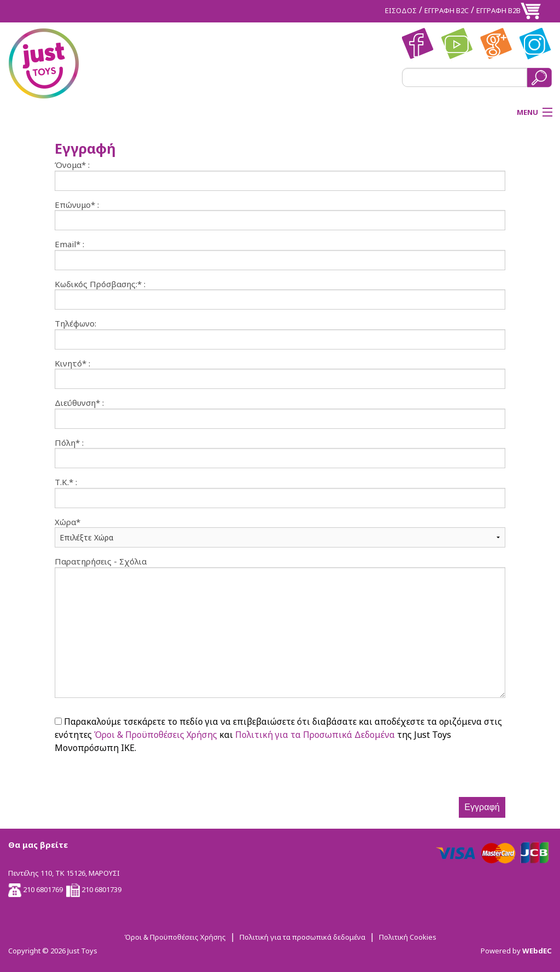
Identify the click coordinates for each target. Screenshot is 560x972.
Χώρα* (68, 522)
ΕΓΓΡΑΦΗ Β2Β (498, 10)
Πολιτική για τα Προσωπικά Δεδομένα (315, 735)
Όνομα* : (72, 165)
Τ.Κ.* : (66, 482)
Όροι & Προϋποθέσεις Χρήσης (156, 735)
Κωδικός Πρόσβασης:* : (100, 284)
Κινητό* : (72, 363)
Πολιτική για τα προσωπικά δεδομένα (302, 937)
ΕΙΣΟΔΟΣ (401, 10)
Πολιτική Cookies (408, 937)
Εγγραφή (482, 807)
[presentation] (138, 776)
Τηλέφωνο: (75, 324)
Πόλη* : (69, 443)
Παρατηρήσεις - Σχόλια (101, 561)
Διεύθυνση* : (79, 403)
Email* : (69, 244)
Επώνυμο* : (77, 205)
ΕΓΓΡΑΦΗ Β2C (447, 10)
